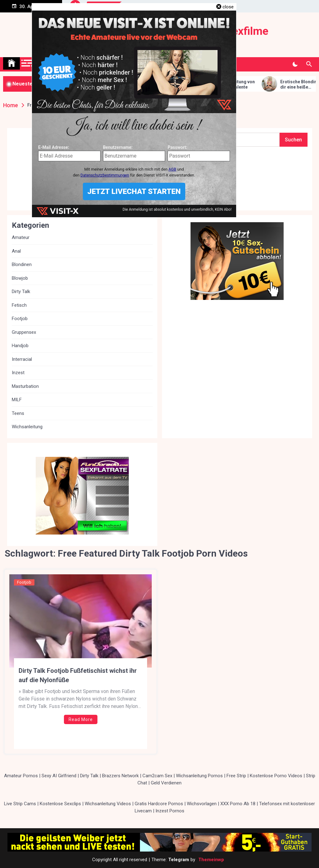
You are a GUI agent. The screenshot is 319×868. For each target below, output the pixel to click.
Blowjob (20, 278)
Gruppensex (24, 332)
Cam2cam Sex (157, 776)
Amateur (21, 237)
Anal (16, 251)
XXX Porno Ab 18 (238, 804)
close (228, 7)
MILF (17, 400)
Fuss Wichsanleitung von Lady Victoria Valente (239, 84)
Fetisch (19, 305)
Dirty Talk (21, 292)
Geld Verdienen (166, 783)
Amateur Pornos (21, 776)
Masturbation (25, 386)
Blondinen (22, 264)
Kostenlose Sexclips (60, 804)
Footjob (24, 582)
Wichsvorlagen (202, 804)
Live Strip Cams (20, 804)
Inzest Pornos (170, 811)
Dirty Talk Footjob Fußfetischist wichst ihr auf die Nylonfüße (78, 675)
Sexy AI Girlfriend (59, 776)
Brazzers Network (120, 776)
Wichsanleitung (27, 427)
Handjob (20, 346)
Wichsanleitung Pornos (199, 776)
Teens (18, 413)
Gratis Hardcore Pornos (159, 804)
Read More (81, 719)
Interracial (22, 359)
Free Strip (236, 776)
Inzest (18, 373)
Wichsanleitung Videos (108, 804)
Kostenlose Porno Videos (276, 776)
